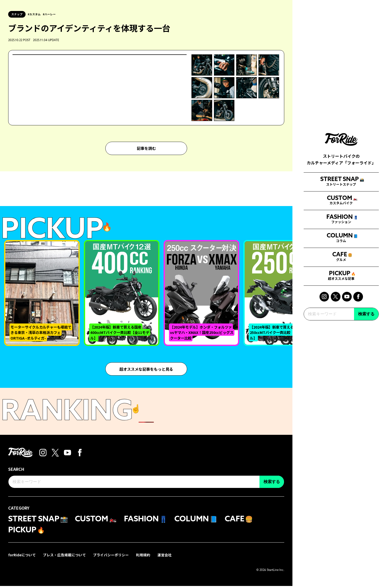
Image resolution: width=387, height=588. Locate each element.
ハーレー (51, 14)
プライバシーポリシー (111, 557)
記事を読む (146, 149)
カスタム (36, 14)
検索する (366, 366)
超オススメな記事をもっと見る (146, 369)
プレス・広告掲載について (65, 557)
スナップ (17, 14)
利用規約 (144, 557)
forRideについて (22, 557)
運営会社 (165, 557)
